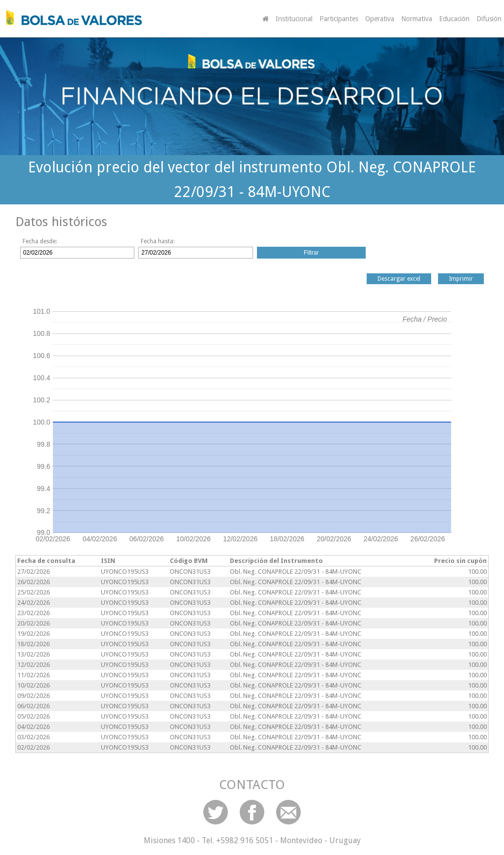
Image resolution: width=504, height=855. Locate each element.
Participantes (339, 19)
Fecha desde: (40, 241)
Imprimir (461, 279)
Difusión (489, 19)
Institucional (294, 19)
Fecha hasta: (158, 241)
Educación (454, 19)
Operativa (380, 19)
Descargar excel (399, 279)
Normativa (417, 19)
